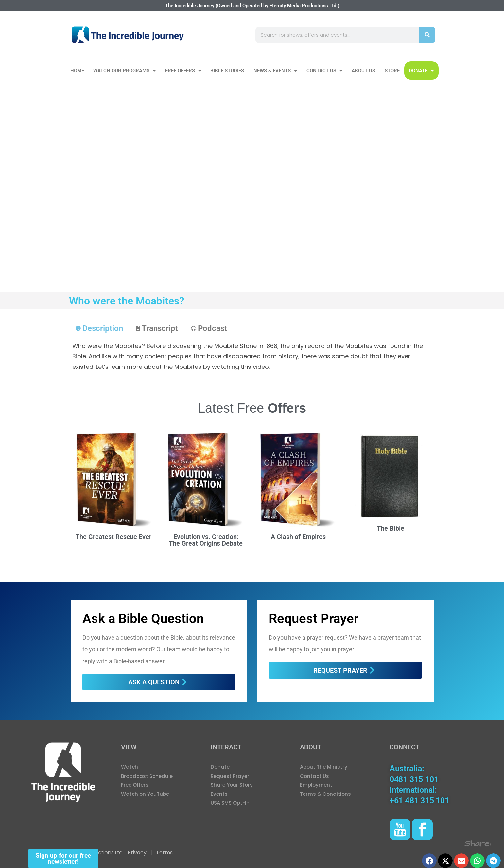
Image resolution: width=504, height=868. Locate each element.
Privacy (137, 852)
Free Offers (183, 71)
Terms (164, 852)
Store (392, 71)
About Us (363, 71)
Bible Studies (227, 71)
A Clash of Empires (298, 537)
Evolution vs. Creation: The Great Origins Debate (206, 540)
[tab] (99, 328)
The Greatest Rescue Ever (113, 537)
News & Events (275, 71)
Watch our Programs (124, 71)
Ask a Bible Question (143, 619)
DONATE (421, 71)
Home (77, 71)
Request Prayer (314, 619)
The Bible (391, 528)
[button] (429, 861)
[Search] (427, 35)
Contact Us (324, 71)
